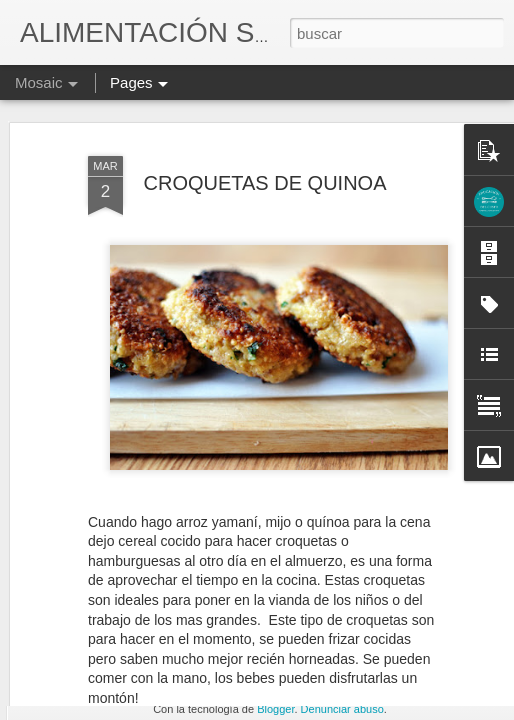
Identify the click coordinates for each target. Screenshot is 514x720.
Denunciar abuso (342, 709)
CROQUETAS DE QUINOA (265, 108)
